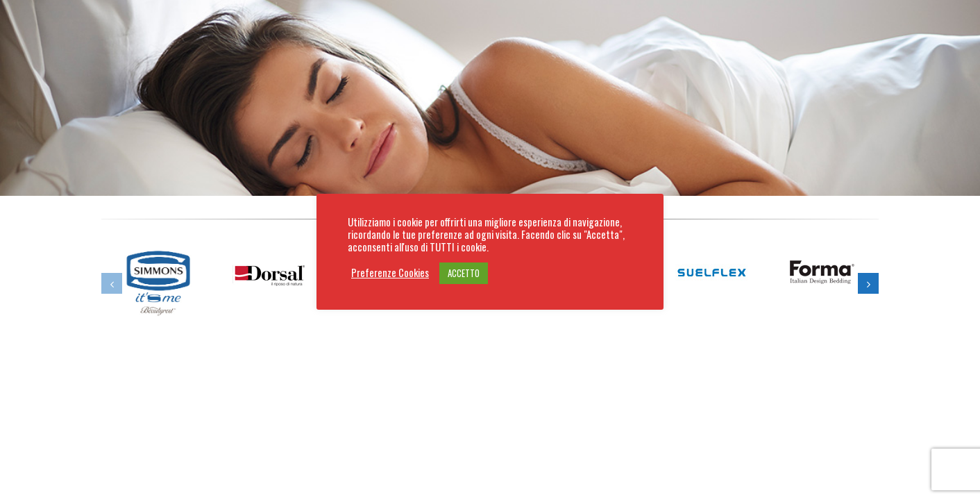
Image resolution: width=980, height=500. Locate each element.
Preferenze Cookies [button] (390, 273)
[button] (112, 283)
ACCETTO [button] (464, 273)
